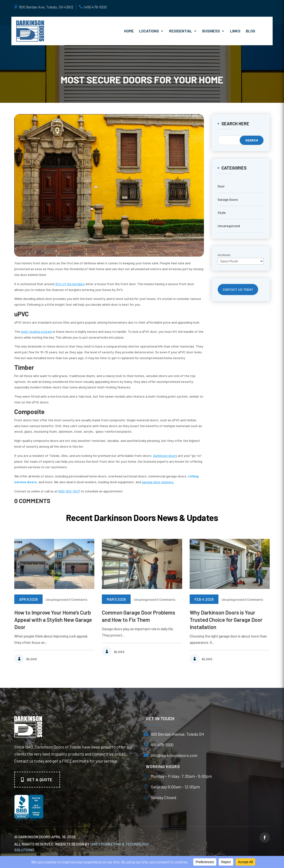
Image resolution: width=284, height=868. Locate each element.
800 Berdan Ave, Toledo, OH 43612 (46, 7)
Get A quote (40, 779)
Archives (224, 255)
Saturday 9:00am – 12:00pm (175, 787)
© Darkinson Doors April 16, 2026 (45, 837)
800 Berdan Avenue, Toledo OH (177, 734)
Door (221, 186)
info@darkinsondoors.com (174, 755)
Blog (250, 31)
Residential (181, 31)
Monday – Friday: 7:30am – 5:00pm (181, 776)
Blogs (32, 659)
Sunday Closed (163, 797)
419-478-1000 (162, 745)
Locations (149, 31)
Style (222, 212)
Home (129, 31)
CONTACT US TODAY (238, 289)
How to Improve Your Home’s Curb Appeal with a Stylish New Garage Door (53, 620)
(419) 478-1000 (95, 7)
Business (211, 31)
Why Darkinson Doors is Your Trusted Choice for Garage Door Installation (226, 620)
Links (235, 31)
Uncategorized (229, 226)
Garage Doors (228, 199)
